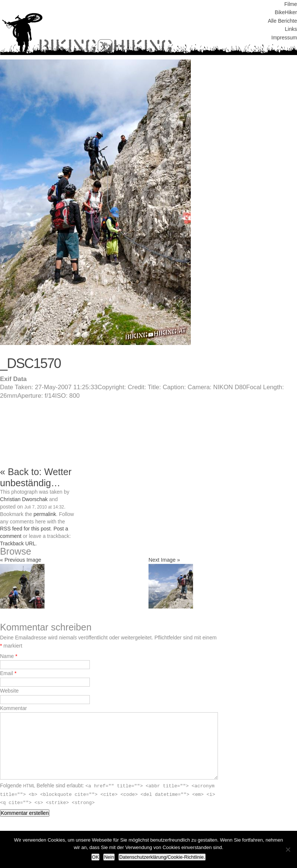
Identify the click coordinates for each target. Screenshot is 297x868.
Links (291, 29)
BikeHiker (286, 12)
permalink (45, 514)
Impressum (284, 38)
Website (9, 691)
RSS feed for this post (25, 529)
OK (96, 857)
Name (7, 656)
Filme (291, 4)
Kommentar (13, 708)
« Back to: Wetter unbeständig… (36, 477)
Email (6, 673)
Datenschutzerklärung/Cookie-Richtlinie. (162, 857)
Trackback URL (18, 543)
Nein (109, 857)
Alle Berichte (282, 21)
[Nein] (288, 849)
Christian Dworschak (24, 499)
